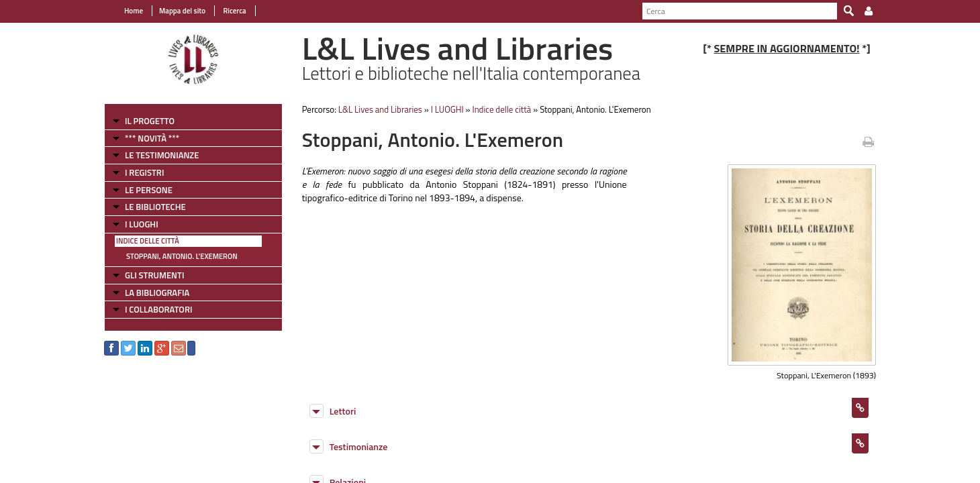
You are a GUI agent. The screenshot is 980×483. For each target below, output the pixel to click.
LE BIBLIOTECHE (155, 207)
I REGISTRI (144, 172)
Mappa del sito (182, 11)
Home (134, 11)
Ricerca (234, 11)
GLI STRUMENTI (154, 275)
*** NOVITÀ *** (152, 138)
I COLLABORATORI (158, 309)
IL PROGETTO (150, 121)
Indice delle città (148, 241)
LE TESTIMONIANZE (162, 155)
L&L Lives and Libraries (380, 109)
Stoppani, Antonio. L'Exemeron (182, 256)
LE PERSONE (149, 190)
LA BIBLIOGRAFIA (157, 292)
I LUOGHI (142, 224)
